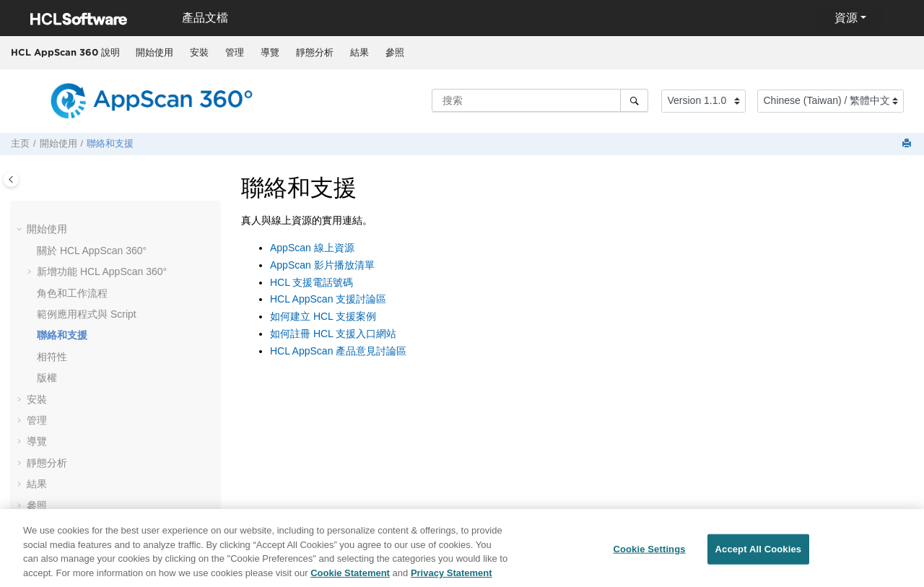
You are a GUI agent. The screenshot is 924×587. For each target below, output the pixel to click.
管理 (235, 52)
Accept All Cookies (759, 553)
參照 (395, 52)
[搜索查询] (540, 100)
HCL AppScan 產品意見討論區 (338, 351)
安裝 (199, 52)
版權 (47, 378)
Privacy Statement (452, 577)
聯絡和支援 (110, 144)
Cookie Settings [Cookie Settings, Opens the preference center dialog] (649, 553)
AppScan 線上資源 (312, 248)
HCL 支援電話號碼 (311, 282)
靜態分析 (315, 52)
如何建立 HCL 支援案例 (323, 316)
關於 (92, 251)
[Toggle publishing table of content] (11, 179)
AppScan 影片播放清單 (322, 265)
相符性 (52, 357)
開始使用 (154, 52)
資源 (846, 18)
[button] (21, 230)
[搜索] (634, 100)
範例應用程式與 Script (87, 314)
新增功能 (102, 271)
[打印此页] (908, 144)
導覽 (270, 52)
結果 (359, 52)
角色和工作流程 (72, 293)
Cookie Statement (350, 577)
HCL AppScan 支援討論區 (328, 299)
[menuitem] (154, 53)
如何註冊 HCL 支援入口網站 (333, 334)
